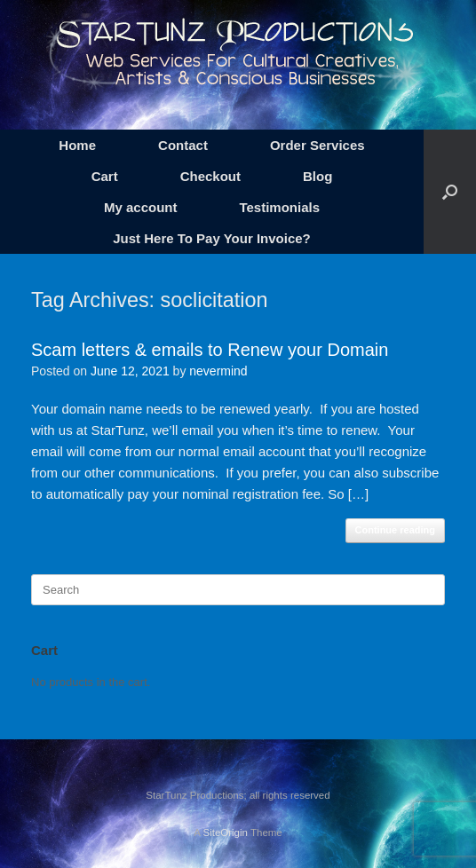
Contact (183, 145)
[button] (450, 192)
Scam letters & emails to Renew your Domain (210, 350)
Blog (317, 176)
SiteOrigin (225, 832)
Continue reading (395, 530)
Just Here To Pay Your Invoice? (212, 238)
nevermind (218, 371)
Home (77, 145)
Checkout (210, 176)
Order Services (317, 145)
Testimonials (279, 207)
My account (141, 207)
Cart (105, 176)
